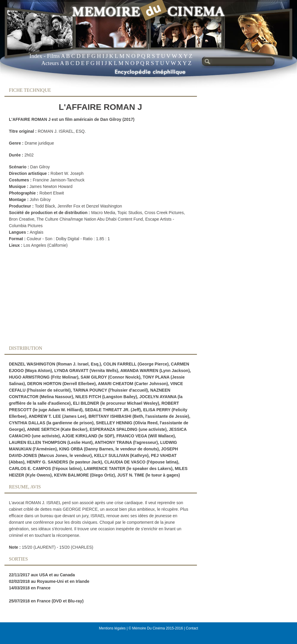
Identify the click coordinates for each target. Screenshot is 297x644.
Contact (192, 628)
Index (36, 56)
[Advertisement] (96, 298)
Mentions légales (112, 628)
